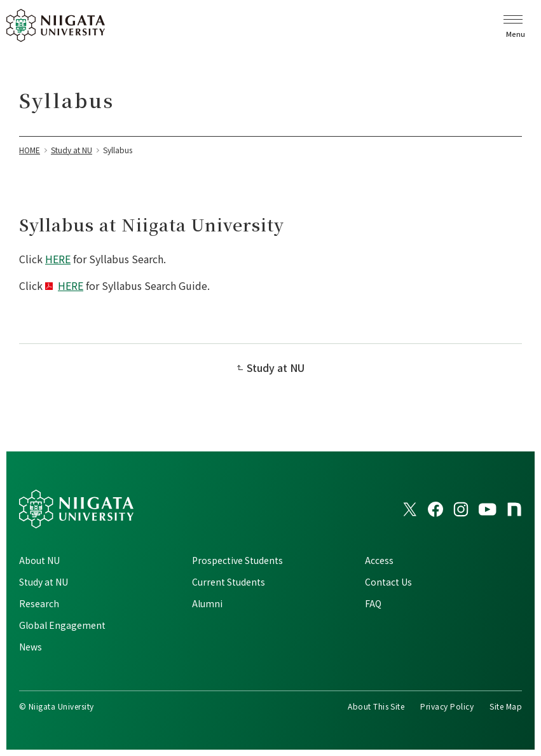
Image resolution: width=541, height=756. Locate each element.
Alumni (207, 603)
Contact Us (388, 582)
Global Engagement (62, 625)
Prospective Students (237, 560)
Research (39, 603)
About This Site (376, 706)
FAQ (373, 603)
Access (379, 560)
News (31, 647)
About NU (39, 560)
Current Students (229, 582)
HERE (58, 259)
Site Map (506, 706)
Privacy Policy (447, 706)
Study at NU (276, 368)
